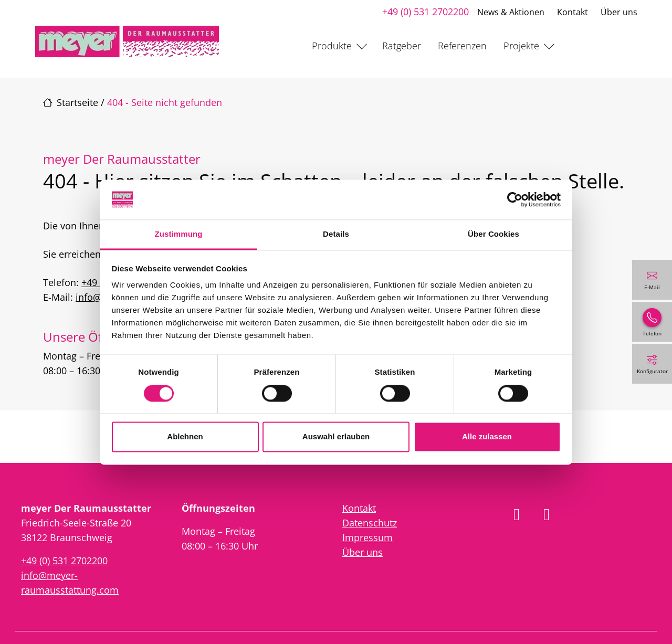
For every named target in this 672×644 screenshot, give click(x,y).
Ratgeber (402, 46)
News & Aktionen (511, 12)
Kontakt (573, 12)
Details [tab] (336, 234)
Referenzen (462, 46)
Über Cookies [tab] (493, 234)
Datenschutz (370, 523)
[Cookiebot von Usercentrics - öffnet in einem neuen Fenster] (515, 199)
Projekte (521, 46)
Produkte (332, 46)
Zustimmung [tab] (179, 234)
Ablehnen (185, 437)
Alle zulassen (487, 437)
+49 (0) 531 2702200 (426, 12)
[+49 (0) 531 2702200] (652, 322)
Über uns (619, 12)
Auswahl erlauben (336, 437)
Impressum (367, 537)
